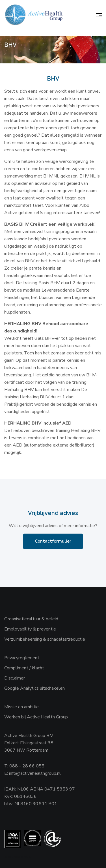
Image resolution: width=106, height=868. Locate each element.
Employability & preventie (30, 629)
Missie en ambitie (21, 707)
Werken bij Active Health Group (36, 717)
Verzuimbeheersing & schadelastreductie (45, 639)
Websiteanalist (22, 857)
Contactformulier (53, 541)
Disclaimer (15, 678)
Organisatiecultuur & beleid (31, 619)
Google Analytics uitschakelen (34, 688)
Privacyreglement (22, 658)
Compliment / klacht (24, 668)
